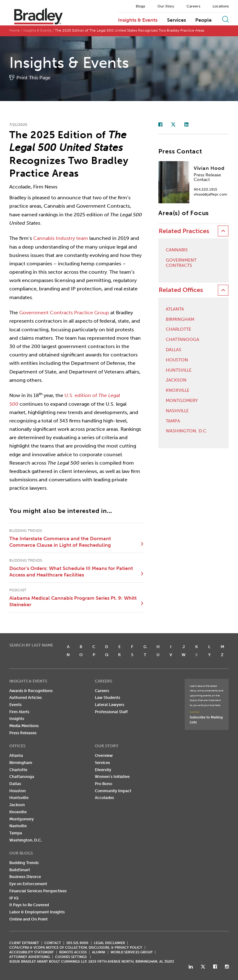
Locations (221, 6)
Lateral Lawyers (110, 705)
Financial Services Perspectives (38, 891)
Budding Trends (24, 863)
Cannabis (177, 250)
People (203, 20)
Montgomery (182, 401)
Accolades (104, 798)
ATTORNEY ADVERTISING (30, 957)
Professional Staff (111, 712)
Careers (193, 6)
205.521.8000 (77, 943)
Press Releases (23, 733)
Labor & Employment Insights (37, 912)
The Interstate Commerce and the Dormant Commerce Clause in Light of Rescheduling (60, 542)
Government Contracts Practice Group (64, 313)
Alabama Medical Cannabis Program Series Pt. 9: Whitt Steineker (73, 601)
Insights (17, 719)
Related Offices (181, 290)
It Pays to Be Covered (29, 905)
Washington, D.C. (187, 431)
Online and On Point (29, 919)
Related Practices (184, 231)
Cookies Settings (71, 957)
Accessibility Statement (32, 952)
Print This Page (33, 78)
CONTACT (53, 943)
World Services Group (132, 952)
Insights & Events (138, 20)
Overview (104, 755)
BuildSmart (20, 870)
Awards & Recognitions (31, 691)
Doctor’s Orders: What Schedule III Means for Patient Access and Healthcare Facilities (71, 572)
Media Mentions (24, 726)
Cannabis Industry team (61, 238)
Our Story (166, 6)
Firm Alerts (19, 712)
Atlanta (175, 309)
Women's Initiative (112, 777)
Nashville (177, 411)
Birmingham (180, 320)
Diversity (103, 770)
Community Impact (113, 791)
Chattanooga (183, 340)
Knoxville (178, 391)
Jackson (176, 380)
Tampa (173, 421)
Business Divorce (25, 877)
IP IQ (14, 898)
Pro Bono (104, 784)
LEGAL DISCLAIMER (109, 943)
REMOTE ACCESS (73, 952)
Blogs (140, 6)
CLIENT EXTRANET (24, 943)
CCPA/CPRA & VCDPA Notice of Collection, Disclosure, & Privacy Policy (76, 948)
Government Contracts (181, 263)
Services (176, 20)
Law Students (108, 697)
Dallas (174, 350)
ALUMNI (99, 952)
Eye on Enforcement (28, 884)
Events (15, 705)
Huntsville (179, 370)
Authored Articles (26, 697)
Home (15, 30)
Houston (177, 360)
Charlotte (178, 329)
